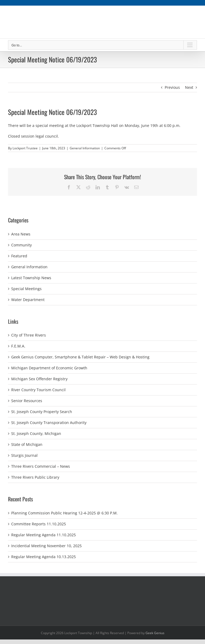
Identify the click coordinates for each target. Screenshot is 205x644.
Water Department (28, 300)
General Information (85, 148)
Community (21, 245)
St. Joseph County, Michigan (36, 433)
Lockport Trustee (25, 148)
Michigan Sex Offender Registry (39, 379)
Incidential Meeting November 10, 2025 (46, 546)
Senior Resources (27, 401)
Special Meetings (26, 289)
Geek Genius (155, 633)
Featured (19, 256)
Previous (172, 87)
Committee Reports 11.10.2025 (39, 524)
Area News (21, 234)
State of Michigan (27, 444)
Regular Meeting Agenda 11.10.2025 (44, 535)
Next (189, 87)
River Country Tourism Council (38, 390)
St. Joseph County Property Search (42, 412)
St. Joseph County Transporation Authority (49, 423)
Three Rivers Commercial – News (41, 466)
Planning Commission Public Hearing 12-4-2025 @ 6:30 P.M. (64, 513)
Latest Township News (31, 278)
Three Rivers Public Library (35, 477)
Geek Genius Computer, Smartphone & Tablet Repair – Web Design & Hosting (80, 357)
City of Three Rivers (29, 335)
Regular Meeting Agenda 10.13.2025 (44, 557)
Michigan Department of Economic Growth (49, 368)
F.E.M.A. (18, 346)
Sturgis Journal (24, 455)
